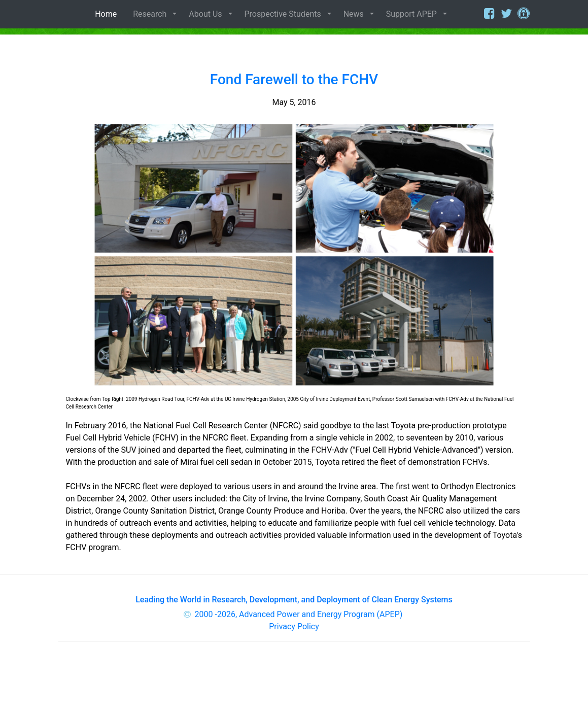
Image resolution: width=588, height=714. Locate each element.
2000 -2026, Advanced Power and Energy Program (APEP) (299, 614)
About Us (205, 14)
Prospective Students (283, 14)
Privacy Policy (294, 626)
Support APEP (411, 14)
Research (150, 14)
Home (108, 14)
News (354, 14)
